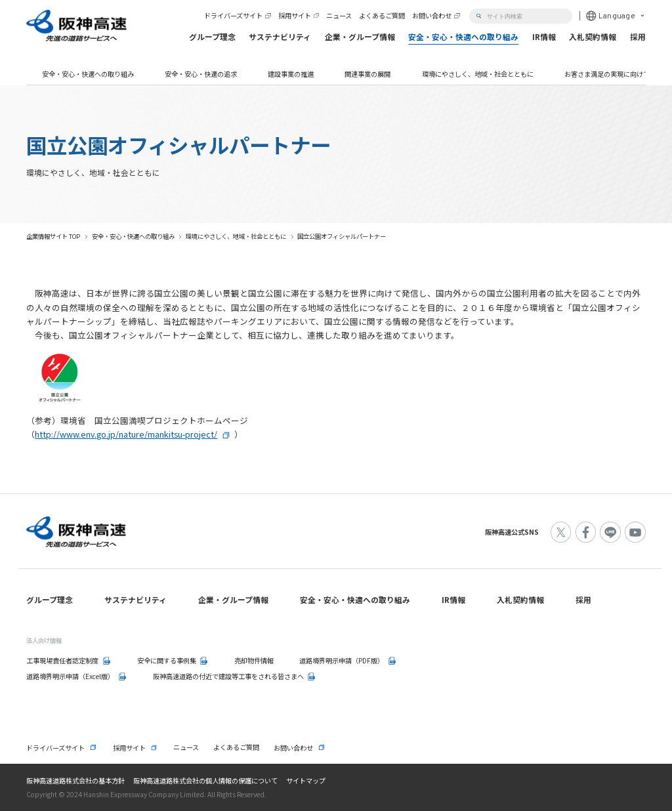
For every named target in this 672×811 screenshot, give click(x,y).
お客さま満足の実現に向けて (607, 74)
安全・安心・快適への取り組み (88, 74)
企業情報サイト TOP (53, 236)
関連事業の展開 (367, 74)
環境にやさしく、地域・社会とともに (478, 74)
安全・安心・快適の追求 (201, 74)
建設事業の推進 (291, 74)
